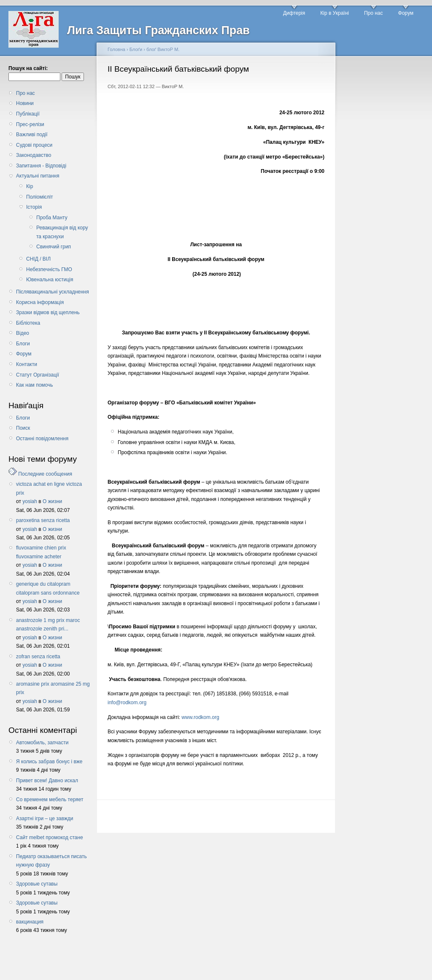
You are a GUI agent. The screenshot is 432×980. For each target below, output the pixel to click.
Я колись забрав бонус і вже (49, 762)
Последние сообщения (45, 474)
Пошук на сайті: (28, 68)
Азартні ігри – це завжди (45, 818)
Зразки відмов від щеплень (48, 312)
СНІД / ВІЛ (38, 259)
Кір (30, 186)
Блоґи (136, 49)
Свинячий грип (54, 247)
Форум (406, 13)
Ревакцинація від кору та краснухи (62, 232)
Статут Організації (38, 375)
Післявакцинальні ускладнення (53, 292)
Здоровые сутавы (37, 884)
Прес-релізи (30, 124)
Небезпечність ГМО (49, 269)
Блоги (23, 344)
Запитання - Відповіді (41, 166)
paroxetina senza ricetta (43, 520)
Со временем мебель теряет (50, 800)
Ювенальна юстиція (50, 280)
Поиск (23, 428)
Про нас (374, 13)
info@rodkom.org (127, 703)
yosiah (30, 501)
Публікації (28, 114)
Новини (25, 103)
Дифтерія (294, 13)
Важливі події (32, 135)
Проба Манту (52, 218)
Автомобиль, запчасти (42, 743)
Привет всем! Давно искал (47, 781)
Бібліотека (28, 323)
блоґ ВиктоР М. (163, 49)
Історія (34, 207)
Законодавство (34, 155)
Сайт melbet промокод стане (50, 837)
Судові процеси (34, 145)
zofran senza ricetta (38, 657)
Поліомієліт (40, 197)
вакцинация (30, 922)
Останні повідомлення (42, 439)
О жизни (52, 501)
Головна (116, 49)
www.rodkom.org (200, 717)
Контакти (27, 364)
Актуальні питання (38, 176)
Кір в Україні (335, 13)
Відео (23, 333)
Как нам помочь (34, 385)
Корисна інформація (40, 302)
